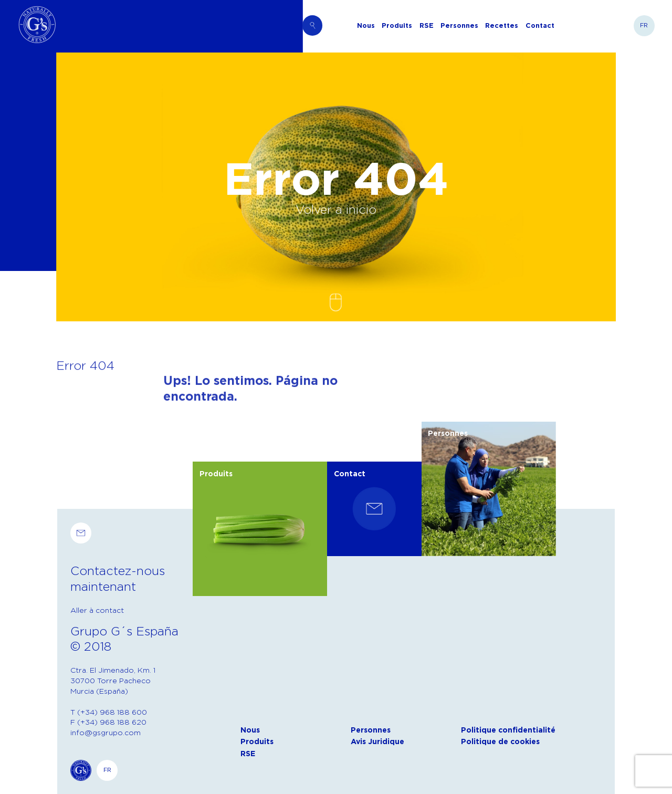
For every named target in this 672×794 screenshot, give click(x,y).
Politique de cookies (500, 741)
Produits (397, 25)
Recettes (502, 25)
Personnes (459, 25)
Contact (540, 25)
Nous (366, 25)
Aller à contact (97, 610)
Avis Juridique (377, 741)
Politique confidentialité (508, 730)
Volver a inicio (336, 209)
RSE (427, 25)
